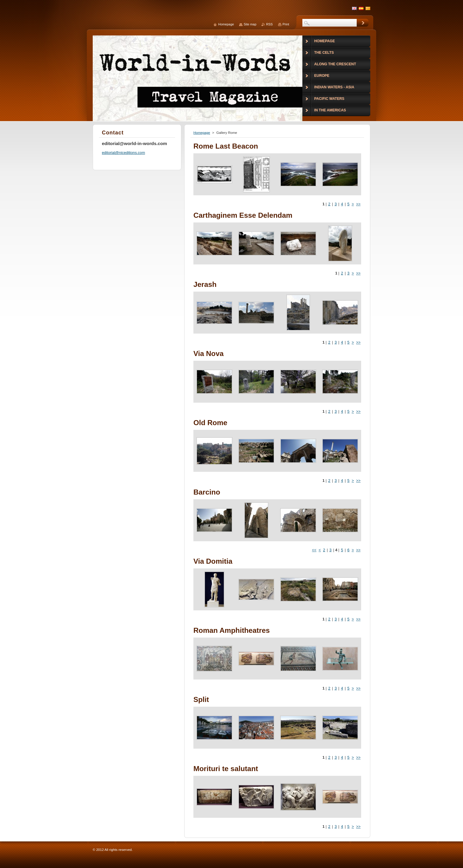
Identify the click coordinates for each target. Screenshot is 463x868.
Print (286, 24)
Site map (250, 24)
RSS (269, 24)
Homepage (202, 133)
